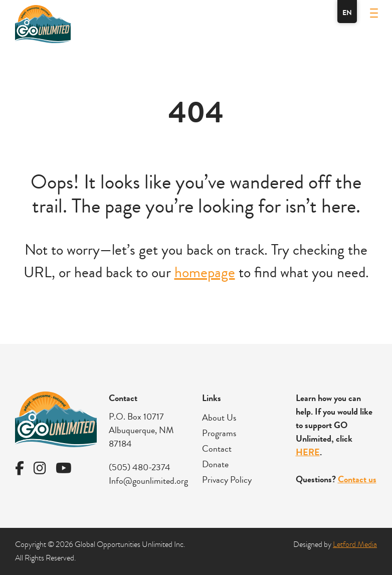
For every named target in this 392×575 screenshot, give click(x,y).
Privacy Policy (227, 480)
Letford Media (355, 544)
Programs (219, 433)
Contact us (357, 479)
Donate (215, 464)
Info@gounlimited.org (148, 481)
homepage (205, 272)
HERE (308, 452)
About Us (219, 418)
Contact (217, 449)
